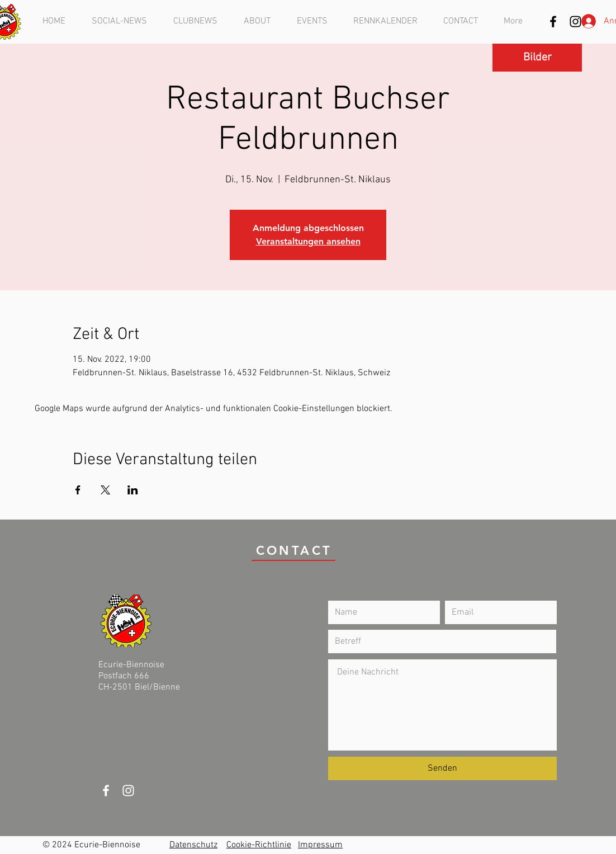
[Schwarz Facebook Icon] (553, 22)
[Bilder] (537, 58)
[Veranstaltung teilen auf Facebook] (78, 490)
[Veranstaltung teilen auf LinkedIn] (133, 490)
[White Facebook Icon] (106, 791)
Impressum (320, 845)
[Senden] (442, 768)
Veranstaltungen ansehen (308, 241)
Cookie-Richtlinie (259, 845)
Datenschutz (193, 845)
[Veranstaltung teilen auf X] (105, 490)
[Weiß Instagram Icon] (128, 791)
